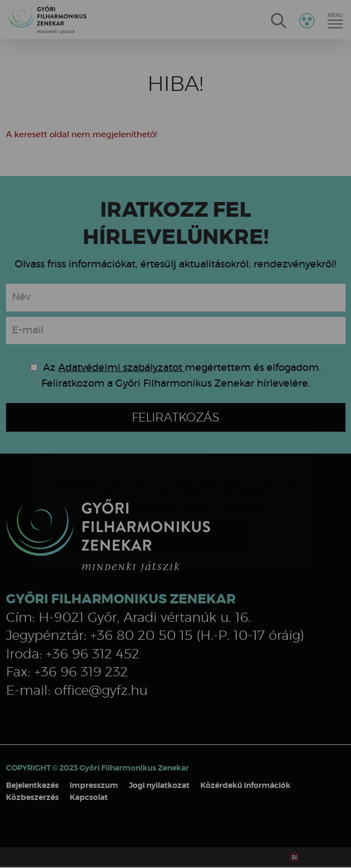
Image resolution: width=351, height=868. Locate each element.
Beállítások (198, 473)
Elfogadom (100, 473)
